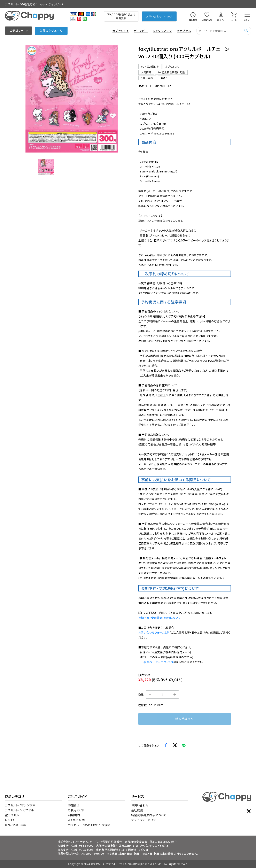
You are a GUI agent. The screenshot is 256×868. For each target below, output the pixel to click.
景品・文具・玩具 (16, 825)
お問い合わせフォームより (154, 632)
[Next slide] (112, 99)
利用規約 (74, 815)
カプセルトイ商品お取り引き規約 (89, 825)
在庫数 (143, 705)
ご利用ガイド (76, 810)
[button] (46, 167)
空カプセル (184, 31)
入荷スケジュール (51, 31)
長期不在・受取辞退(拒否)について (160, 618)
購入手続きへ (184, 719)
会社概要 (137, 810)
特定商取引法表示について (149, 815)
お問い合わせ (140, 805)
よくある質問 (76, 820)
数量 (141, 694)
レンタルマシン (162, 31)
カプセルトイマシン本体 (20, 805)
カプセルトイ (120, 31)
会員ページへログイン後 (159, 662)
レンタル (10, 820)
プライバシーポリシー (145, 820)
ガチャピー (141, 31)
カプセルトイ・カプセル (20, 810)
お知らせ (74, 805)
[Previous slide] (32, 99)
